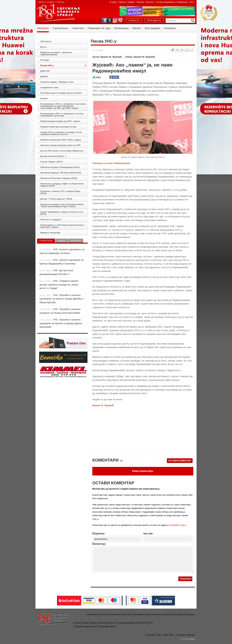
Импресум (183, 2)
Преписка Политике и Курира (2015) (59, 178)
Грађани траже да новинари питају (58, 127)
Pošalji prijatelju (191, 50)
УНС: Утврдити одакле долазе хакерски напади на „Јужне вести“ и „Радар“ (59, 284)
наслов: (148, 533)
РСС (192, 2)
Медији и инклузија (50, 233)
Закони (123, 2)
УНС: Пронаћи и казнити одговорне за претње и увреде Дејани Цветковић (61, 323)
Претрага (193, 21)
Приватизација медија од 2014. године (60, 121)
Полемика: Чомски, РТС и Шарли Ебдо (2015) (60, 192)
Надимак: (99, 533)
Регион (44, 98)
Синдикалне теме (49, 87)
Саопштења (60, 28)
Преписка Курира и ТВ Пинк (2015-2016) (61, 173)
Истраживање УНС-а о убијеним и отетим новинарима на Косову (62, 115)
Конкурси (170, 28)
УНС (58, 13)
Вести (43, 47)
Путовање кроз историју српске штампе (61, 93)
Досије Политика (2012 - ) (53, 156)
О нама (113, 2)
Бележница (121, 28)
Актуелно (43, 28)
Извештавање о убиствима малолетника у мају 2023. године (62, 226)
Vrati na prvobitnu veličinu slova (177, 50)
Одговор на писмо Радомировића (111, 163)
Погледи (45, 60)
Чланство (78, 28)
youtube (120, 20)
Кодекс (132, 2)
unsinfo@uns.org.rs (177, 525)
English (51, 2)
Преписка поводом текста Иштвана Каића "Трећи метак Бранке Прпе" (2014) (62, 205)
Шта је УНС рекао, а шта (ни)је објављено (62, 151)
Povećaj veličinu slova (173, 50)
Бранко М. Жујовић (103, 405)
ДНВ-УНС (45, 71)
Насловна (91, 614)
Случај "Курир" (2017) (51, 162)
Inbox (193, 639)
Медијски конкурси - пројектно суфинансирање (56, 53)
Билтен (141, 2)
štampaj (187, 50)
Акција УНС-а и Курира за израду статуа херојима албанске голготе (61, 133)
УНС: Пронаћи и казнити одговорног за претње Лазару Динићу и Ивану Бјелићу (61, 299)
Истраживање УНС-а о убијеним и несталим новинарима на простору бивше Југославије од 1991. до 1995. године (63, 106)
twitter (110, 20)
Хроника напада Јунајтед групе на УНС (60, 145)
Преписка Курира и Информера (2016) (60, 167)
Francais (60, 2)
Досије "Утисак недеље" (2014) (56, 199)
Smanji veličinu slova (182, 50)
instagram (115, 20)
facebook (104, 20)
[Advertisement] (116, 430)
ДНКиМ (44, 76)
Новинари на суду (99, 28)
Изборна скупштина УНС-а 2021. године (61, 140)
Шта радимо (152, 28)
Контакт (151, 2)
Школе (137, 28)
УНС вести (46, 41)
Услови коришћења (166, 2)
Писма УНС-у (47, 65)
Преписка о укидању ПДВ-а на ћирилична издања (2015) (62, 185)
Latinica (41, 2)
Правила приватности (85, 626)
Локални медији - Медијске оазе (57, 82)
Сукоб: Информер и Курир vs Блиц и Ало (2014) (62, 213)
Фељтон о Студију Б (51, 219)
